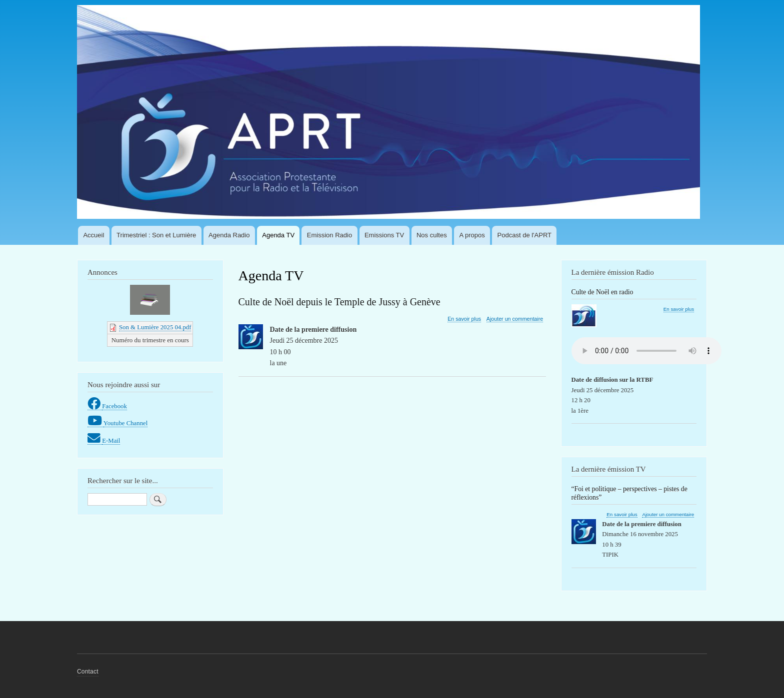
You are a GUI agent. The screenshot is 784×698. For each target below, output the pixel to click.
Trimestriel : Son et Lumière (156, 235)
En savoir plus (464, 319)
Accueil (93, 235)
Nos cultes (432, 235)
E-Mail (111, 441)
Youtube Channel (126, 423)
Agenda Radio (229, 235)
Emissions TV (384, 235)
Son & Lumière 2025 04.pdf (155, 327)
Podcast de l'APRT (524, 235)
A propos (472, 235)
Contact (88, 672)
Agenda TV (278, 235)
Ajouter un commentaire (515, 319)
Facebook (114, 406)
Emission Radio (329, 235)
